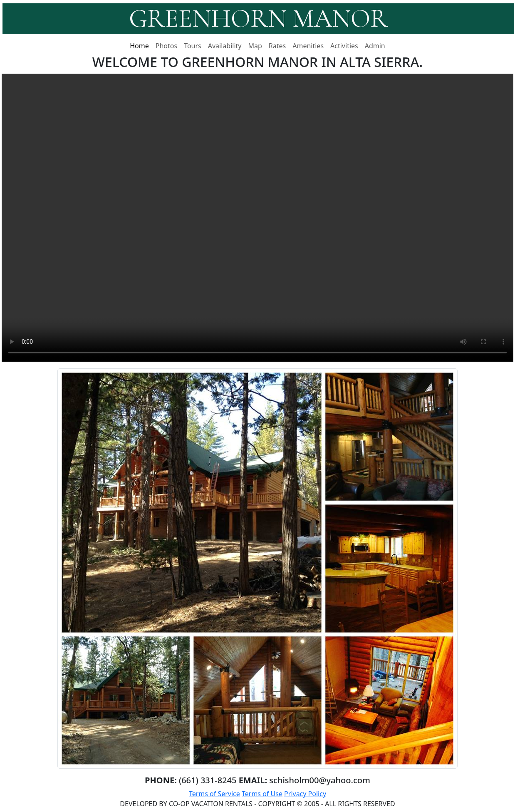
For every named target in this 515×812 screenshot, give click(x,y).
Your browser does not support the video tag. (257, 218)
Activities (344, 46)
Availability (225, 46)
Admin (375, 46)
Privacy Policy (305, 794)
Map (255, 46)
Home (139, 46)
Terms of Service (214, 794)
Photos (166, 46)
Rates (277, 46)
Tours (193, 46)
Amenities (308, 46)
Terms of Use (262, 794)
